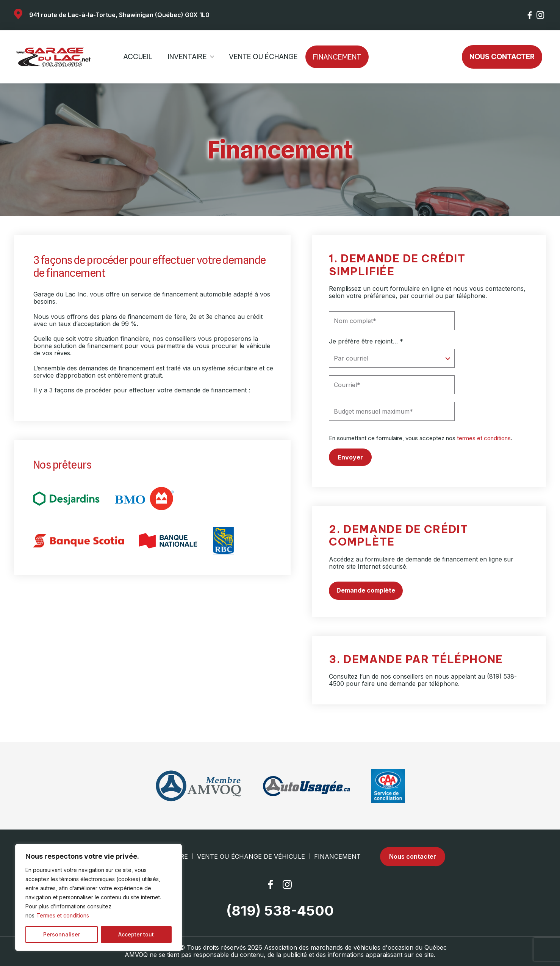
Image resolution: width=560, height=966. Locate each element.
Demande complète (366, 590)
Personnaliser (62, 934)
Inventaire (187, 57)
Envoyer (350, 457)
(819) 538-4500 (280, 911)
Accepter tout (136, 934)
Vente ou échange (263, 57)
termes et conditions (484, 438)
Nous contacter (502, 57)
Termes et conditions (63, 915)
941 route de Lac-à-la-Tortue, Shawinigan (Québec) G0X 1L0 (119, 15)
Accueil (138, 57)
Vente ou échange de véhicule (251, 857)
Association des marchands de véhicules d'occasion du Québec (355, 947)
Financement (337, 57)
